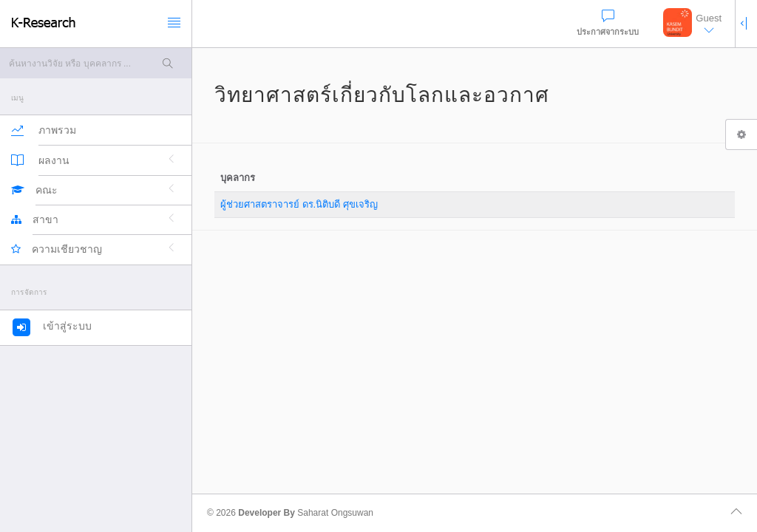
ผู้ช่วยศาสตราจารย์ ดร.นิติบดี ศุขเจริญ (299, 204)
